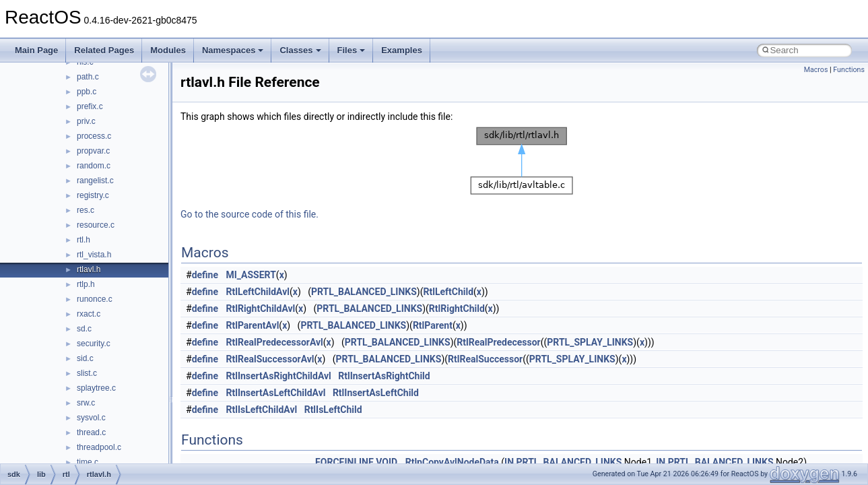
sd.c (84, 329)
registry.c (93, 195)
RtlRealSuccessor (485, 359)
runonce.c (95, 299)
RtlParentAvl (253, 325)
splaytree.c (96, 388)
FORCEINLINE (344, 462)
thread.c (91, 432)
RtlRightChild (457, 309)
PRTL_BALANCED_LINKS (364, 292)
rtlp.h (86, 284)
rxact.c (89, 314)
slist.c (87, 373)
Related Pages (104, 50)
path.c (88, 77)
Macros (816, 70)
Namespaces (233, 50)
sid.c (85, 358)
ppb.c (87, 92)
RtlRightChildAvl (261, 309)
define (205, 275)
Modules (168, 50)
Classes (300, 50)
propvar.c (93, 151)
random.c (94, 166)
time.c (88, 462)
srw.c (86, 403)
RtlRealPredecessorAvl (275, 342)
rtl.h (84, 240)
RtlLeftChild (448, 292)
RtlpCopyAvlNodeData (452, 462)
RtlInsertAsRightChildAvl (279, 376)
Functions (849, 70)
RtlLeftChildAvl (258, 292)
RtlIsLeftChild (333, 410)
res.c (86, 210)
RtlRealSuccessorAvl (270, 359)
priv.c (86, 121)
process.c (94, 136)
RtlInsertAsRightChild (384, 376)
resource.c (96, 225)
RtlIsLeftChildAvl (262, 410)
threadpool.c (99, 447)
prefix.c (90, 106)
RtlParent (433, 325)
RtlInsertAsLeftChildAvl (276, 393)
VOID (387, 462)
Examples (402, 50)
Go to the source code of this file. (249, 214)
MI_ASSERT (251, 275)
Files (352, 50)
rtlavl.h (89, 269)
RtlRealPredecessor (498, 342)
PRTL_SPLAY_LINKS (590, 342)
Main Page (36, 50)
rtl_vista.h (94, 255)
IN (509, 462)
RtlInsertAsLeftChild (376, 393)
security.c (94, 344)
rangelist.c (95, 181)
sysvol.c (91, 418)
